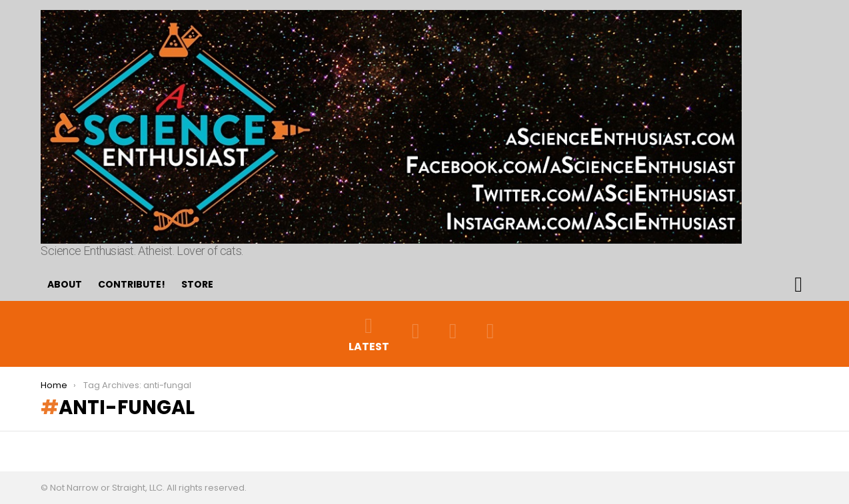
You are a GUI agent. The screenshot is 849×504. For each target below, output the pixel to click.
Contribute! (132, 284)
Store (197, 284)
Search (798, 284)
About (65, 284)
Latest (369, 334)
